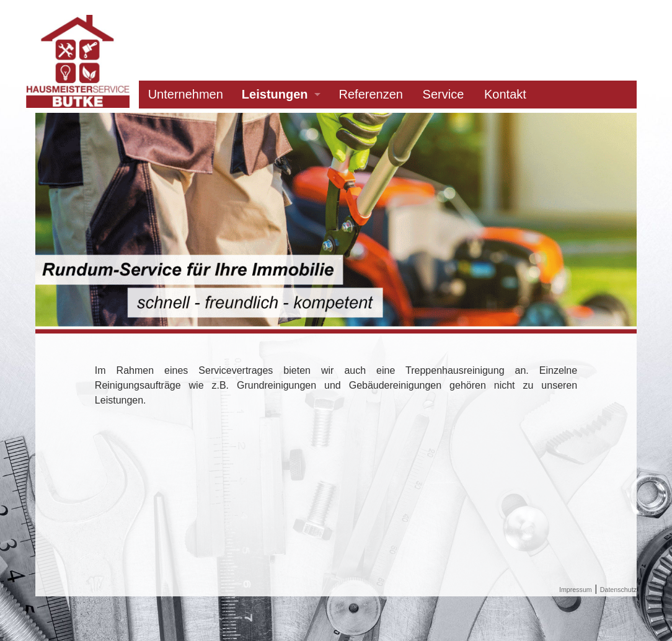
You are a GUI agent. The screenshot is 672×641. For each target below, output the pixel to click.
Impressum (576, 590)
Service (444, 94)
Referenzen (371, 94)
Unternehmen (186, 94)
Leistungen (275, 94)
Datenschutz (618, 590)
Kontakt (505, 94)
